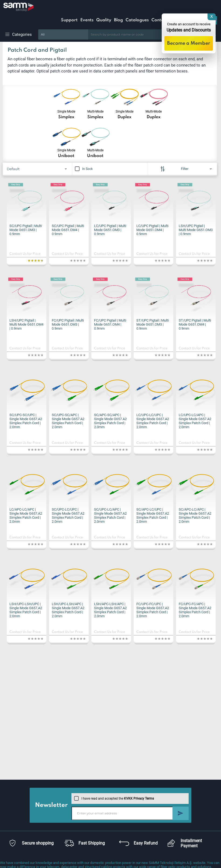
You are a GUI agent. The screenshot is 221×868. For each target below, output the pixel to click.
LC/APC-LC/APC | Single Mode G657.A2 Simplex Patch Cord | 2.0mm (26, 515)
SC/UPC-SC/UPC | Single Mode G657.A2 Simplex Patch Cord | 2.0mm (26, 421)
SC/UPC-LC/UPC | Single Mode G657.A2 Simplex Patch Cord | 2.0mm (68, 515)
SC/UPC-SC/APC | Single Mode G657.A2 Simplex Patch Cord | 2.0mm (68, 421)
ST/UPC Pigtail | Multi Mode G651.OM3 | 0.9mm (153, 324)
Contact (160, 20)
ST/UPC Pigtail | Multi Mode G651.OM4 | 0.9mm (195, 324)
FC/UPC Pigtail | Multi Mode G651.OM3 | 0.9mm (68, 324)
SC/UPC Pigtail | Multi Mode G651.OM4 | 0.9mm (68, 230)
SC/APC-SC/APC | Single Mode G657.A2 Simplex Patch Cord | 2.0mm (110, 421)
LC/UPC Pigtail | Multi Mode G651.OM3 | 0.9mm (110, 230)
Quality (104, 20)
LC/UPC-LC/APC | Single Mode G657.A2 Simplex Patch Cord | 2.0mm (195, 421)
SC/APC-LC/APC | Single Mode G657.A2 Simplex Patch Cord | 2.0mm (195, 515)
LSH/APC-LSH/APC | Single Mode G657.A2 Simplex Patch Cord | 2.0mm (110, 610)
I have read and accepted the (114, 799)
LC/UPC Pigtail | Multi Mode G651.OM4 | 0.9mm (152, 230)
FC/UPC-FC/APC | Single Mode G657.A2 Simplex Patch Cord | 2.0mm (195, 610)
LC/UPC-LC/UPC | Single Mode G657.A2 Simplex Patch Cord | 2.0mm (153, 421)
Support (69, 20)
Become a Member (189, 43)
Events (87, 20)
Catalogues (137, 20)
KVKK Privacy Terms (139, 799)
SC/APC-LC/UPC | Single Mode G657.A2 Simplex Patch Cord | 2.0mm (153, 515)
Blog (118, 20)
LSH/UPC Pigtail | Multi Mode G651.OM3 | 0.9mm (196, 230)
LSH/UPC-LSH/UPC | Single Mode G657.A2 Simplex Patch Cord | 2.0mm (26, 610)
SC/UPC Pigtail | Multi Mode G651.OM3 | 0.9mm (26, 230)
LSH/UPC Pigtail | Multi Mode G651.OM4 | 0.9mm (26, 324)
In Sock (84, 169)
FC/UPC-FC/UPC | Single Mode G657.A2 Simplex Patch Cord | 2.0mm (153, 610)
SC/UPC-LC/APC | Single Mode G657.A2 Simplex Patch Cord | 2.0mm (110, 515)
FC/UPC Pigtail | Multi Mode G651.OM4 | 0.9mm (110, 324)
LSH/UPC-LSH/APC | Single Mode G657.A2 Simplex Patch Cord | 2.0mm (68, 610)
